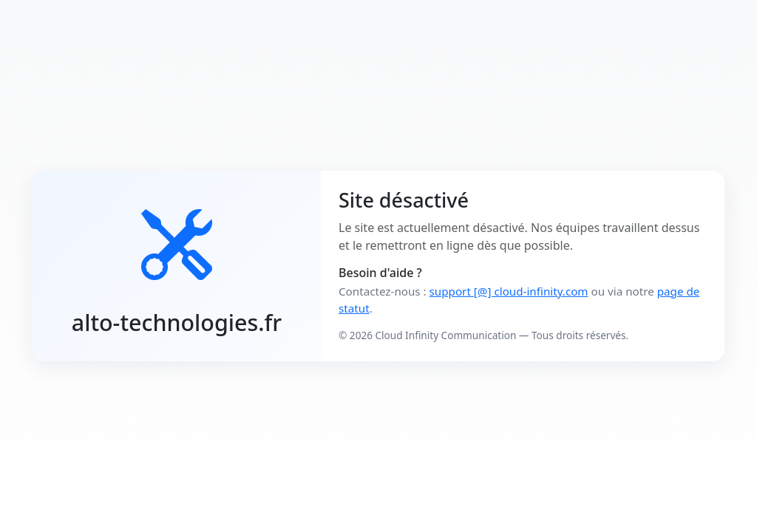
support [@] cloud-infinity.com (509, 291)
